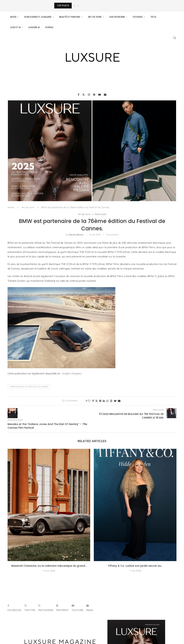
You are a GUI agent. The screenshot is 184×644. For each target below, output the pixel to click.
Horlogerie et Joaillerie (38, 17)
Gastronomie (117, 17)
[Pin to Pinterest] (100, 401)
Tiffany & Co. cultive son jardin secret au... (135, 566)
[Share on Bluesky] (115, 401)
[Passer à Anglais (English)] (72, 373)
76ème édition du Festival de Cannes (29, 387)
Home (11, 207)
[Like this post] (89, 401)
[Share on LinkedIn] (104, 401)
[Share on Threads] (111, 401)
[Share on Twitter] (96, 401)
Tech (153, 17)
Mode (13, 17)
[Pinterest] (94, 95)
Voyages (138, 17)
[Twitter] (84, 95)
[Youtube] (100, 95)
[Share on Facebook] (93, 401)
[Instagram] (89, 95)
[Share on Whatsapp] (107, 401)
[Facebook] (79, 95)
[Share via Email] (119, 401)
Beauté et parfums (70, 17)
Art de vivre (95, 17)
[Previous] (75, 6)
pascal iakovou (76, 235)
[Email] (105, 95)
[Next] (78, 6)
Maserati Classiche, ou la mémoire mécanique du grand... (49, 566)
